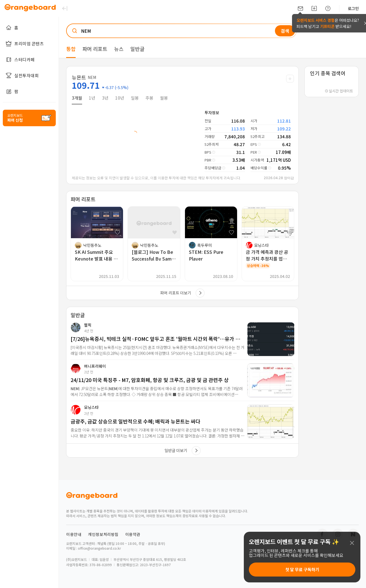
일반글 (137, 49)
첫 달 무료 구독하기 (302, 569)
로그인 (353, 8)
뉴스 (119, 49)
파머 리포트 (95, 49)
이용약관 (133, 534)
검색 (285, 31)
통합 (71, 49)
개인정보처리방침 (103, 534)
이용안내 (74, 534)
